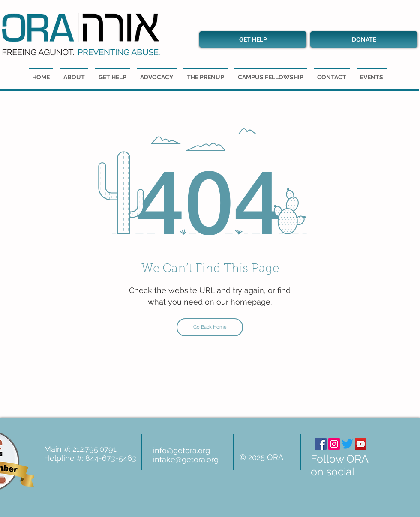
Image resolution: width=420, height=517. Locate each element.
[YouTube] (361, 444)
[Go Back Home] (210, 327)
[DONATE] (364, 39)
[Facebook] (321, 444)
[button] (372, 73)
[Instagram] (334, 444)
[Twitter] (347, 444)
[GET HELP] (253, 39)
